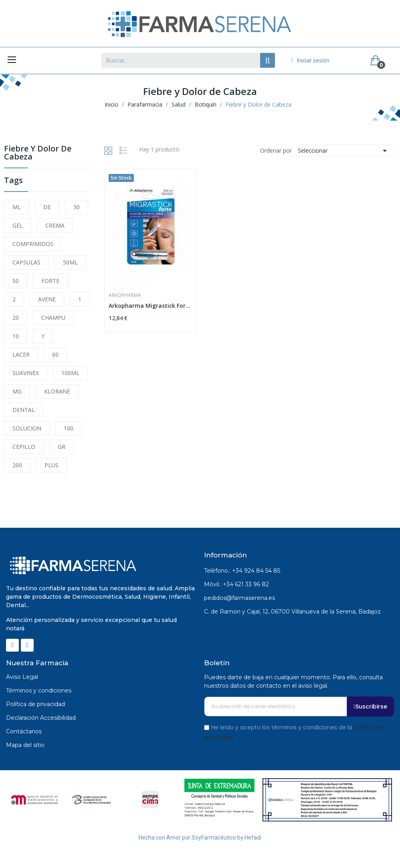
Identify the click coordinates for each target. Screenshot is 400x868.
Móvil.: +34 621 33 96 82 (236, 584)
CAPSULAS (26, 262)
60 (55, 354)
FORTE (50, 281)
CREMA (55, 225)
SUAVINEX (26, 373)
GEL (18, 225)
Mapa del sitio (25, 745)
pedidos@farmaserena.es (239, 598)
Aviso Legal (22, 677)
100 (69, 428)
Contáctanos (24, 731)
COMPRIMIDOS (33, 244)
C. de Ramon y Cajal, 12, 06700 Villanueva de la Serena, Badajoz (292, 612)
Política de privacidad (35, 704)
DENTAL (24, 410)
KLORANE (57, 391)
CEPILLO (24, 447)
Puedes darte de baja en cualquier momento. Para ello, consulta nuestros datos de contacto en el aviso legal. (293, 681)
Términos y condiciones (39, 690)
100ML (70, 373)
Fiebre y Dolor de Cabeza (38, 153)
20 (16, 318)
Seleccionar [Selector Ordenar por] (344, 151)
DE (47, 207)
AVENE (47, 299)
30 (77, 207)
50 (16, 281)
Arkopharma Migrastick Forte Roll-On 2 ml (150, 306)
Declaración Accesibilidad (41, 718)
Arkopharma (125, 295)
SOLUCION (27, 428)
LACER (21, 354)
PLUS (52, 465)
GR (62, 447)
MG (17, 391)
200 (17, 465)
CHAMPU (53, 318)
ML (17, 207)
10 (16, 336)
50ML (70, 262)
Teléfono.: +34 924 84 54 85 (242, 571)
